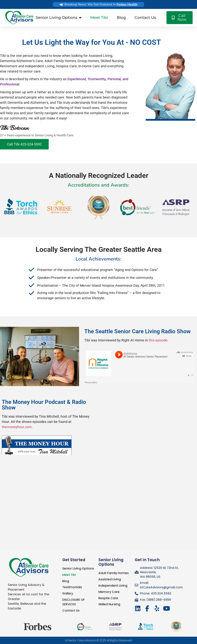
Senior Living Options (59, 18)
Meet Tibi (99, 18)
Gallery (68, 593)
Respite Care (108, 598)
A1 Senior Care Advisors (80, 640)
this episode (158, 340)
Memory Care (109, 592)
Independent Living (113, 585)
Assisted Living (109, 579)
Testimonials (72, 587)
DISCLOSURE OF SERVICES (73, 602)
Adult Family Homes (113, 573)
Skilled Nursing (109, 604)
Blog (121, 18)
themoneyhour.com (17, 427)
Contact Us (145, 18)
